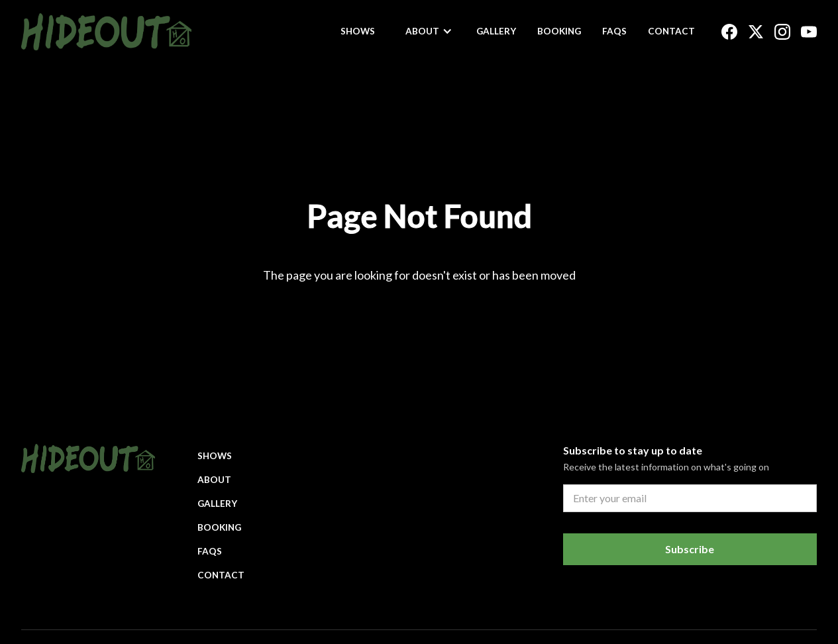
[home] (106, 32)
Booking (559, 31)
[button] (429, 31)
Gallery (496, 31)
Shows (358, 31)
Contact (671, 31)
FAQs (614, 31)
